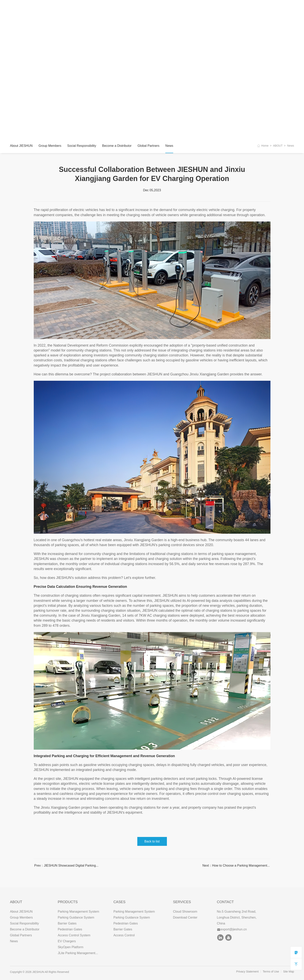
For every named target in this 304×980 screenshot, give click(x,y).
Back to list (152, 841)
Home (265, 146)
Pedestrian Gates (70, 929)
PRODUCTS (80, 8)
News (169, 146)
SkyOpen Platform (71, 947)
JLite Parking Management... (78, 953)
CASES (100, 8)
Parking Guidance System (76, 917)
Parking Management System (79, 912)
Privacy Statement (247, 972)
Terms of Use (271, 972)
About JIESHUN (21, 146)
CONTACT (140, 8)
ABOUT (59, 8)
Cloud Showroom (185, 912)
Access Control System (74, 935)
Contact (225, 902)
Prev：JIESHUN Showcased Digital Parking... (66, 866)
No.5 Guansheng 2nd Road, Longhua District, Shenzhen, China (237, 917)
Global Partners (148, 146)
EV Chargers (67, 941)
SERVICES (119, 8)
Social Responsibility (82, 146)
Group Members (50, 146)
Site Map (289, 972)
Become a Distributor (117, 146)
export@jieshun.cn (232, 929)
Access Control (124, 935)
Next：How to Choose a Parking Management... (236, 866)
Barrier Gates (67, 923)
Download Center (185, 917)
